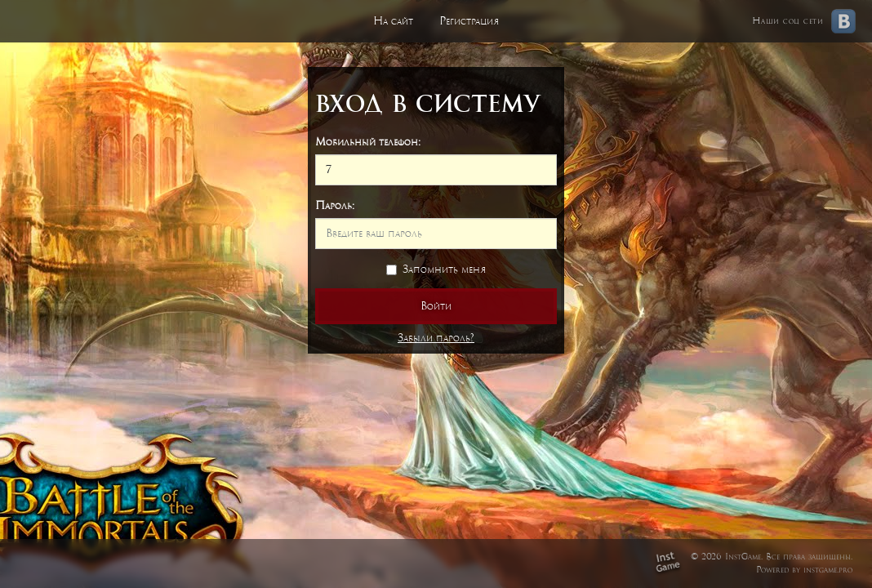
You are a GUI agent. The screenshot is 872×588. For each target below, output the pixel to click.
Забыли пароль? (436, 338)
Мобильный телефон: (368, 142)
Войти (436, 306)
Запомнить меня (436, 269)
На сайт (393, 21)
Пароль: (335, 205)
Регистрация (469, 21)
